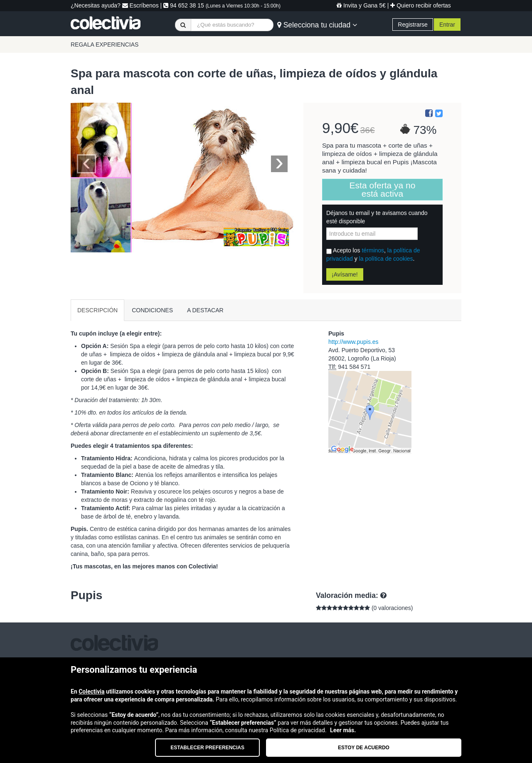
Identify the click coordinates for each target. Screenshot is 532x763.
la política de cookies (386, 259)
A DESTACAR (205, 310)
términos (373, 250)
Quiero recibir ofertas (421, 5)
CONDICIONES (152, 310)
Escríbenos (140, 5)
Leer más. (343, 730)
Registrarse (413, 25)
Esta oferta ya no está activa (383, 189)
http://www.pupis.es (353, 342)
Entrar (447, 25)
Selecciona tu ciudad (317, 25)
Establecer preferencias (207, 748)
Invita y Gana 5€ (361, 5)
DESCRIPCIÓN (97, 310)
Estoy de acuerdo (364, 748)
